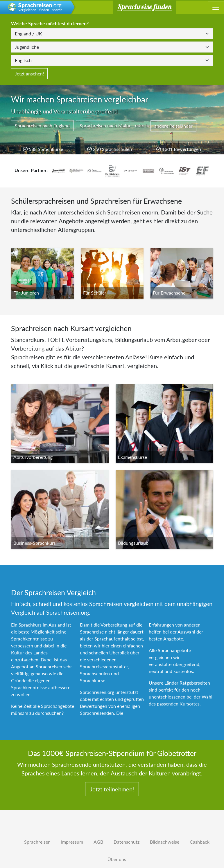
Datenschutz (127, 842)
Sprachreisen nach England (42, 126)
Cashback (200, 842)
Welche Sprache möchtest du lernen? (50, 23)
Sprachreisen (37, 842)
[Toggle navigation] (216, 7)
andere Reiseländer (173, 126)
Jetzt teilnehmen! (112, 789)
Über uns (117, 859)
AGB (98, 842)
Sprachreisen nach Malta (105, 126)
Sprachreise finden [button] (145, 6)
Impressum (72, 842)
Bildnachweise (165, 842)
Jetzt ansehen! (29, 74)
